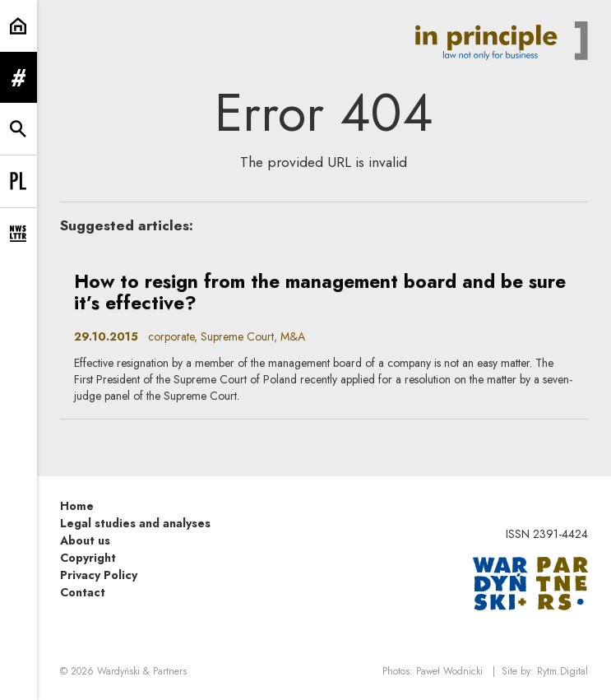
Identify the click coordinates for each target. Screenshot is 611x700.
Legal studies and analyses (135, 523)
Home (77, 506)
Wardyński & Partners (142, 671)
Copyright (88, 558)
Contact (83, 592)
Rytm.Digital (562, 671)
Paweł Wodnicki (449, 671)
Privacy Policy (99, 575)
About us (85, 540)
